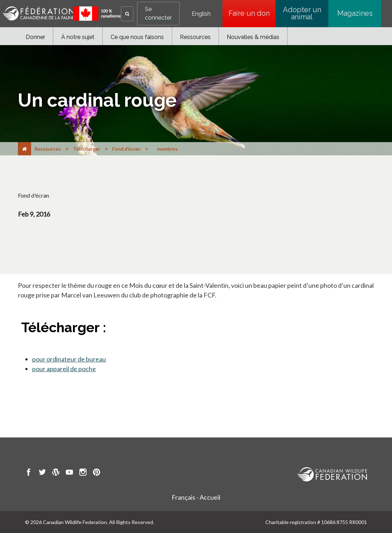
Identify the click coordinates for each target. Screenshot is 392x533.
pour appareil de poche (64, 369)
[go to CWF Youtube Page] (69, 473)
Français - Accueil (196, 497)
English (201, 14)
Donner (35, 37)
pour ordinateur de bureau (69, 359)
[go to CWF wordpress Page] (56, 473)
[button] (127, 14)
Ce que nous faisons (137, 37)
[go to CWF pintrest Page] (97, 473)
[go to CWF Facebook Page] (29, 473)
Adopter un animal (302, 13)
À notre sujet (78, 37)
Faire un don (252, 13)
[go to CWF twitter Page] (42, 473)
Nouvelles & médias (253, 37)
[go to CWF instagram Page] (83, 473)
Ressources (195, 37)
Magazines (355, 13)
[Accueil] (24, 149)
